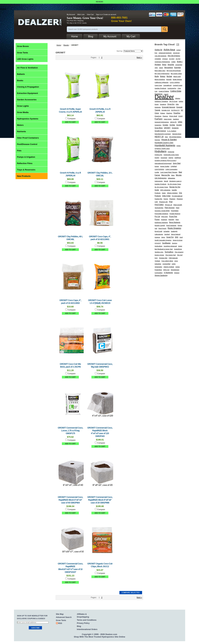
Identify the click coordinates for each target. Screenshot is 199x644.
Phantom (172, 199)
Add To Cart (70, 122)
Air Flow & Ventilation (28, 68)
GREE (180, 122)
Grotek (179, 125)
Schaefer (166, 231)
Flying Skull (173, 116)
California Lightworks (162, 82)
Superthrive (178, 249)
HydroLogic (159, 155)
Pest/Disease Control (27, 144)
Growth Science (160, 131)
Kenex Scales (165, 166)
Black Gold (177, 76)
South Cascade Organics (163, 240)
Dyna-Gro (171, 104)
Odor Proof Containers (28, 138)
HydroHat (171, 152)
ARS (156, 68)
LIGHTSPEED (160, 169)
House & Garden (169, 140)
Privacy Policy (83, 623)
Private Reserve (175, 214)
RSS (60, 623)
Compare (72, 119)
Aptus (164, 65)
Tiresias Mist (163, 258)
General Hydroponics (162, 122)
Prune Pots (173, 217)
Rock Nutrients (171, 225)
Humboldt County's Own (164, 143)
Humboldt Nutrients (165, 145)
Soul (181, 237)
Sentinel (167, 234)
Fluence (165, 116)
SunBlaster (166, 243)
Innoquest (164, 158)
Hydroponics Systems (28, 119)
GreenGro (158, 125)
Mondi (166, 181)
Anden (174, 62)
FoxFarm (159, 119)
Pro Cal (157, 217)
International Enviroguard (163, 163)
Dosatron (163, 104)
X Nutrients (168, 272)
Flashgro (169, 113)
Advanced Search (64, 617)
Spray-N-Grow (178, 240)
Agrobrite (158, 59)
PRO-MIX (164, 217)
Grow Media (23, 112)
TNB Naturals (173, 258)
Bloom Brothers (160, 79)
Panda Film (159, 199)
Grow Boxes (23, 46)
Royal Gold (159, 231)
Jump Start (177, 163)
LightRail (174, 166)
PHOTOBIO (159, 205)
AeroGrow (176, 53)
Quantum (164, 219)
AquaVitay (179, 65)
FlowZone (158, 116)
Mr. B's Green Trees (174, 184)
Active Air (159, 50)
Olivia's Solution (172, 193)
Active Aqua (169, 50)
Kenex (157, 166)
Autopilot (178, 67)
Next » (139, 58)
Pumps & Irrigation (26, 157)
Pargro (166, 199)
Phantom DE (163, 202)
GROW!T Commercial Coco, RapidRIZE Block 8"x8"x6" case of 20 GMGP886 (100, 500)
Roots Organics (174, 228)
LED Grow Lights (25, 59)
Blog (79, 626)
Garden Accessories (27, 100)
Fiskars (163, 113)
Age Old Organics (174, 56)
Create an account (110, 15)
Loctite (157, 172)
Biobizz (163, 76)
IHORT (157, 158)
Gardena (176, 119)
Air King (172, 59)
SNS (177, 237)
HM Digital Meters (175, 137)
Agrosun (165, 59)
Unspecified (166, 264)
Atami (161, 68)
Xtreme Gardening (161, 275)
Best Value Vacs (160, 71)
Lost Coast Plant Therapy (169, 172)
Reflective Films (25, 163)
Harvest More (177, 134)
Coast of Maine (164, 91)
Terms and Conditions (87, 620)
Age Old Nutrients (161, 56)
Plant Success (170, 208)
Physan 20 (169, 205)
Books (20, 80)
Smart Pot (170, 237)
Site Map (60, 614)
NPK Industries (165, 190)
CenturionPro (172, 88)
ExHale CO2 (166, 110)
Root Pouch (162, 228)
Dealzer (164, 97)
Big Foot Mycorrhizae (174, 71)
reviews (3, 9)
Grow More (159, 128)
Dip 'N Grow (173, 101)
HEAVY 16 (159, 137)
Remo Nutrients (175, 222)
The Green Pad (170, 255)
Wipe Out (166, 270)
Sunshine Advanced (170, 246)
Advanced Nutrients (165, 53)
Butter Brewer (177, 79)
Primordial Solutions (161, 214)
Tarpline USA (159, 252)
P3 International (177, 196)
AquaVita (171, 65)
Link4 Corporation (171, 169)
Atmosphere (169, 68)
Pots (19, 151)
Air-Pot (178, 59)
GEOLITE (173, 122)
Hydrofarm (161, 151)
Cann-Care (158, 85)
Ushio (174, 264)
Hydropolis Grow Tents (171, 155)
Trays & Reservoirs (26, 170)
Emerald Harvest (169, 107)
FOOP (180, 116)
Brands (66, 45)
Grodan (165, 125)
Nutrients (22, 131)
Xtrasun (177, 273)
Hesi (166, 137)
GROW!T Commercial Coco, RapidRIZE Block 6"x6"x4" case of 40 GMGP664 (70, 500)
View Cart (90, 15)
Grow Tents (23, 53)
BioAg (157, 76)
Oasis (164, 193)
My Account (71, 15)
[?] (178, 44)
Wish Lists (81, 15)
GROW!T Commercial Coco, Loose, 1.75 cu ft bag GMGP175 (70, 431)
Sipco (163, 237)
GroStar (172, 125)
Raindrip (171, 219)
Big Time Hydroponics (162, 73)
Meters (20, 125)
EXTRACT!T (176, 110)
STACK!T (158, 243)
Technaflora (169, 252)
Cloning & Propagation (28, 87)
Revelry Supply (160, 225)
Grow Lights (23, 106)
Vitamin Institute (169, 267)
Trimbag (157, 261)
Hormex (157, 140)
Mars (173, 175)
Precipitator (175, 211)
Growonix (175, 128)
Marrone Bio (166, 175)
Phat (171, 202)
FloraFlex (177, 113)
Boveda (169, 79)
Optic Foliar (166, 196)
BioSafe (169, 76)
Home (59, 45)
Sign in (98, 15)
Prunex (157, 219)
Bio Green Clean (176, 73)
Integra (171, 158)
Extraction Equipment (28, 93)
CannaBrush (167, 85)
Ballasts (21, 74)
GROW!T (167, 128)
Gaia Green (168, 119)
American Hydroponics (162, 62)
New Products (24, 176)
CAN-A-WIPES (175, 82)
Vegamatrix (159, 267)
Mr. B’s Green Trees (161, 187)
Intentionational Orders (87, 629)
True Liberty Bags (167, 261)
